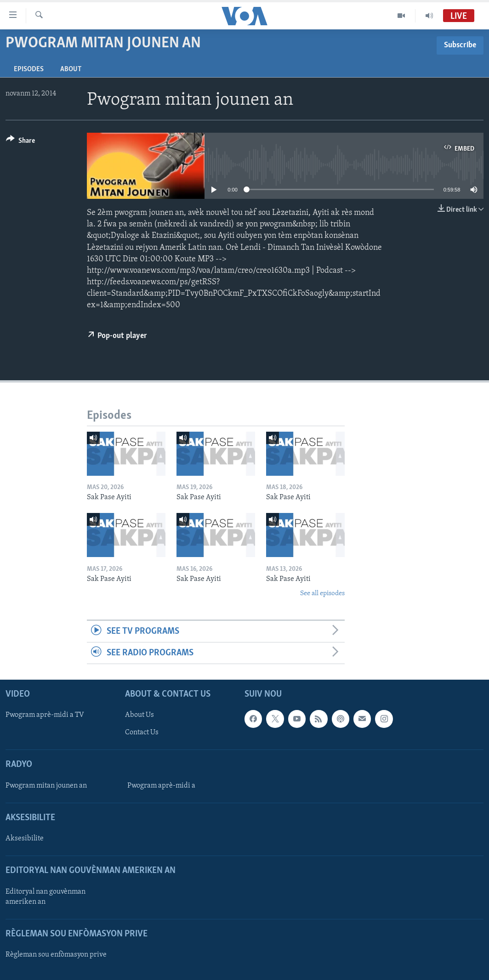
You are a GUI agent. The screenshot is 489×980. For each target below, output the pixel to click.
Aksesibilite (25, 839)
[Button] (20, 142)
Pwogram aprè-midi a (161, 786)
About (71, 69)
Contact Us (142, 733)
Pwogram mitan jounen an (46, 786)
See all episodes (322, 594)
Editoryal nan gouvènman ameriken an (45, 897)
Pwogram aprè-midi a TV (45, 715)
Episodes (29, 69)
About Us (139, 715)
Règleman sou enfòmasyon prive (56, 955)
